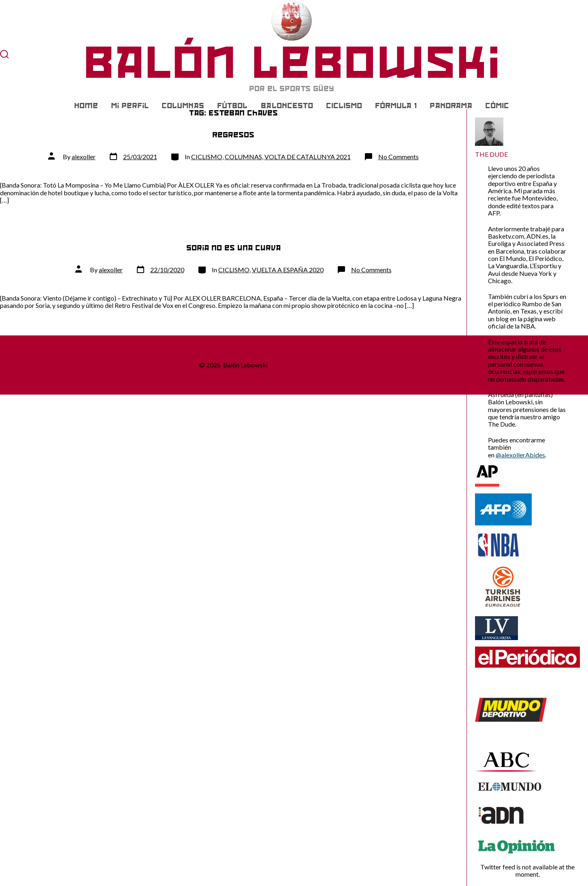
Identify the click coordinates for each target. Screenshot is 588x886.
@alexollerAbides (520, 455)
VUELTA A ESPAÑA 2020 (288, 270)
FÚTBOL (232, 106)
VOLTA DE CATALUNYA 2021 (308, 157)
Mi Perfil (130, 106)
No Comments (398, 157)
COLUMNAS (183, 106)
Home (86, 106)
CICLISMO (344, 106)
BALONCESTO (287, 106)
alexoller (84, 157)
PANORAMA (451, 106)
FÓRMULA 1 (396, 106)
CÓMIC (497, 106)
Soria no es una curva (233, 248)
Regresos (233, 135)
